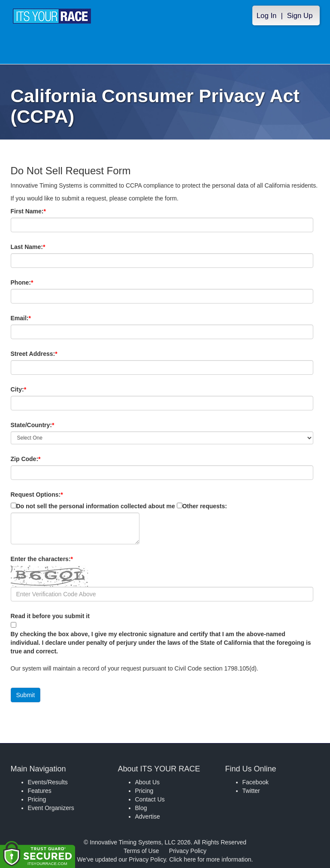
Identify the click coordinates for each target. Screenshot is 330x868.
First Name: (43, 211)
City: (33, 389)
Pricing (37, 799)
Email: (35, 318)
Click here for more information (210, 859)
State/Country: (47, 425)
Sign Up (300, 16)
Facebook (256, 782)
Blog (141, 808)
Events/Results (48, 782)
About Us (148, 782)
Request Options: (37, 495)
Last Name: (43, 247)
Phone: (37, 282)
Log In (267, 16)
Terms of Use (141, 851)
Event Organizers (51, 808)
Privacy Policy (188, 851)
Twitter (251, 791)
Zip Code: (40, 459)
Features (40, 791)
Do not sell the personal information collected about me (96, 506)
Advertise (148, 816)
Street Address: (49, 354)
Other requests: (205, 506)
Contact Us (150, 799)
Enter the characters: (56, 559)
